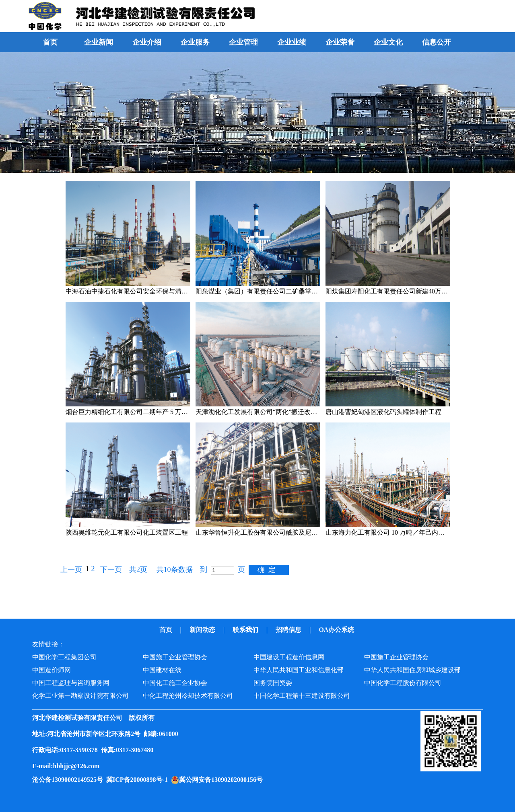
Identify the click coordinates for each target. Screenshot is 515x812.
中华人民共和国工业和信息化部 (299, 670)
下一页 (111, 570)
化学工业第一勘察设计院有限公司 (80, 696)
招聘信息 (289, 630)
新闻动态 (203, 630)
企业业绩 (292, 42)
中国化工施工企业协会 (175, 683)
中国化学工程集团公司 (64, 657)
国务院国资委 (273, 683)
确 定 (267, 570)
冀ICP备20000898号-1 (139, 780)
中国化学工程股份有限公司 (403, 683)
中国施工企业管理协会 (175, 657)
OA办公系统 (337, 630)
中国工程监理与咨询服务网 (71, 683)
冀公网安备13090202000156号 (222, 780)
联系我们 (246, 630)
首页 (50, 42)
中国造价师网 (51, 670)
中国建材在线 (162, 670)
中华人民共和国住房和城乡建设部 (412, 670)
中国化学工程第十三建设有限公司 (302, 696)
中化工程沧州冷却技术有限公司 (188, 696)
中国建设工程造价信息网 (289, 657)
